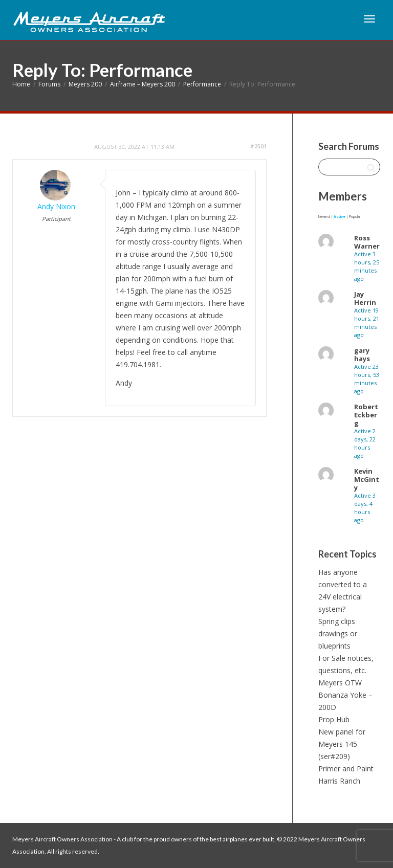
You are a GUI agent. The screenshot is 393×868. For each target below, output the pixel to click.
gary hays (362, 354)
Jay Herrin (365, 298)
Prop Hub (334, 719)
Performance (202, 84)
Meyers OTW (340, 683)
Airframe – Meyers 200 (143, 84)
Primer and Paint (346, 769)
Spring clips (337, 621)
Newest (324, 217)
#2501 (258, 146)
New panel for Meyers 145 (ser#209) (342, 744)
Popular (355, 217)
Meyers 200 (85, 84)
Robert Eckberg (366, 415)
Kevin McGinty (367, 479)
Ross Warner (367, 242)
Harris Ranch (339, 781)
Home (21, 84)
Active (340, 217)
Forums (49, 84)
